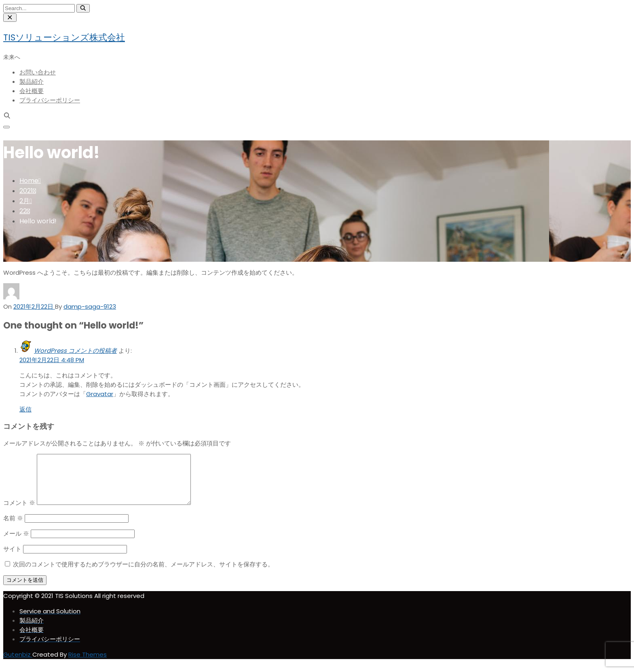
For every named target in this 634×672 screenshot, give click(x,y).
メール (16, 543)
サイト (12, 559)
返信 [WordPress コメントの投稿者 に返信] (25, 409)
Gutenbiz (18, 664)
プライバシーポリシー (50, 100)
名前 (13, 528)
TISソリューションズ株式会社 (64, 37)
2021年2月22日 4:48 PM (52, 360)
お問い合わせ (38, 72)
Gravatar (100, 394)
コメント (19, 512)
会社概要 (32, 91)
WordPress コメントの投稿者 (75, 351)
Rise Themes (88, 664)
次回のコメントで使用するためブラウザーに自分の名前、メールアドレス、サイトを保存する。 (143, 574)
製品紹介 (32, 82)
